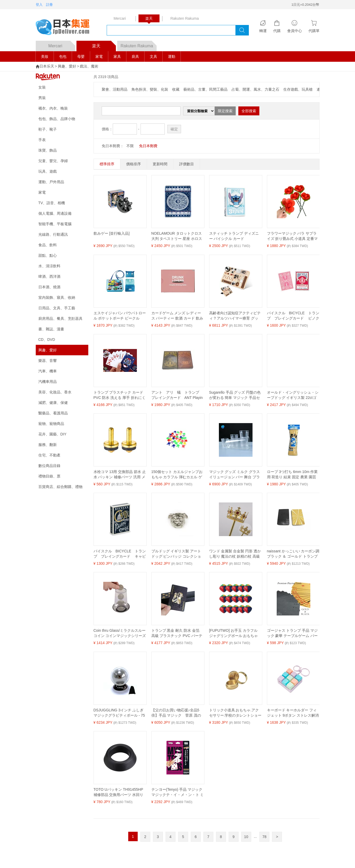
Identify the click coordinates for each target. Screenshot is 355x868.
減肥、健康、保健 (53, 403)
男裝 (42, 98)
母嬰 (81, 57)
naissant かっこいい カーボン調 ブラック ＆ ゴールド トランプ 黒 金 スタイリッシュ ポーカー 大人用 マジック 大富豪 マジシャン (293, 554)
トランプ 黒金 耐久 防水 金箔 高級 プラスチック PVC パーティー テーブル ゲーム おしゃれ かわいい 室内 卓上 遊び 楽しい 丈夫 (177, 633)
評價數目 (187, 164)
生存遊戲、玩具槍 (298, 89)
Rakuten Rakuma (139, 44)
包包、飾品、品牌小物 (57, 119)
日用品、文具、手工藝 (57, 308)
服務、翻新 (48, 445)
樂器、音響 (48, 361)
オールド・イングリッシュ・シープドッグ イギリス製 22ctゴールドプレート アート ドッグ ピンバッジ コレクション (293, 395)
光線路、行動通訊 (53, 234)
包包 (63, 57)
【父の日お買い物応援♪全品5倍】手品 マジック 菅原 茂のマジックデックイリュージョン (177, 713)
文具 (153, 57)
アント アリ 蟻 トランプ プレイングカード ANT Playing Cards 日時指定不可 (177, 395)
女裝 (42, 87)
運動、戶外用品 (51, 182)
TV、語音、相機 (52, 203)
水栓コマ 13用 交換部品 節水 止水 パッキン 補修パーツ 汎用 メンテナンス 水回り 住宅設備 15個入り (120, 475)
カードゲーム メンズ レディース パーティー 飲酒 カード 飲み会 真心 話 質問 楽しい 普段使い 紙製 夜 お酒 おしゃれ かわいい (177, 316)
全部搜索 (249, 111)
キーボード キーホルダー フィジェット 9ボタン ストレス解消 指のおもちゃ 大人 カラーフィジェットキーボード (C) (293, 713)
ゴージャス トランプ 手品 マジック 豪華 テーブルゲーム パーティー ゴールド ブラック (292, 633)
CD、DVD (47, 340)
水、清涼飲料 (49, 266)
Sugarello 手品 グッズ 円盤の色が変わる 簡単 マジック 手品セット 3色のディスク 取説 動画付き (235, 395)
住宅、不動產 (49, 455)
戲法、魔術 (89, 66)
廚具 (135, 57)
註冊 (49, 5)
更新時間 (160, 164)
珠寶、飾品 (48, 150)
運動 (172, 57)
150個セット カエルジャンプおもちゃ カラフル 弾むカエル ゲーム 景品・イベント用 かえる (177, 475)
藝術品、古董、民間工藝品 (205, 89)
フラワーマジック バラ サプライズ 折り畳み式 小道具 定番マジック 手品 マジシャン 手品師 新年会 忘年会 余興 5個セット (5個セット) (292, 236)
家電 (99, 57)
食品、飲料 (48, 245)
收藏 (176, 89)
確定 (174, 129)
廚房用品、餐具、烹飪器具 (60, 319)
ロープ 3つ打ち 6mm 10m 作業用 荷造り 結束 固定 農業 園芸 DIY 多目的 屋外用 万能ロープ (292, 475)
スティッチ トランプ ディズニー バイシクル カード (234, 236)
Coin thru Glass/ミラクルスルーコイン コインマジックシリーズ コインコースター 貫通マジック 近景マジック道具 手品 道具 (120, 633)
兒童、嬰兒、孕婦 (53, 161)
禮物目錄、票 (49, 476)
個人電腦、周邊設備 (55, 213)
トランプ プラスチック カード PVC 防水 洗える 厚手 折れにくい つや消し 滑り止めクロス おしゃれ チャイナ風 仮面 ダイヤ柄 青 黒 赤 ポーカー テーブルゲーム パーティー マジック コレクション (120, 395)
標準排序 (107, 164)
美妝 (45, 57)
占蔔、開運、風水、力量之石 (255, 89)
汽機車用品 (48, 382)
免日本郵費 (148, 146)
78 (265, 837)
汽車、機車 (48, 371)
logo (66, 28)
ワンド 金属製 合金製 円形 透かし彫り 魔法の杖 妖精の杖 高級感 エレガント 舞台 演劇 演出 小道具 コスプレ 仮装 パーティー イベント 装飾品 (235, 554)
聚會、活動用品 (115, 89)
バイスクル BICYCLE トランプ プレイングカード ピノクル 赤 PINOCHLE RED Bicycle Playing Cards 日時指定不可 (293, 316)
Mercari (62, 44)
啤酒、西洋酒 (49, 276)
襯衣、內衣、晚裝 (53, 108)
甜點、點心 (48, 255)
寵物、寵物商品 (51, 424)
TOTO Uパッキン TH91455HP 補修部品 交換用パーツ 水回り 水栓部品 (119, 792)
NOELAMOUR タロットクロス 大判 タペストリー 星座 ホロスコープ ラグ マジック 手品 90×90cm (177, 236)
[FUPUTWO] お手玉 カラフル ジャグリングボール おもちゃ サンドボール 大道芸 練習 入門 (235, 633)
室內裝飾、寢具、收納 (57, 297)
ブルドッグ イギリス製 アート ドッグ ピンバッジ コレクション (176, 554)
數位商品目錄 (49, 466)
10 (246, 837)
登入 (39, 5)
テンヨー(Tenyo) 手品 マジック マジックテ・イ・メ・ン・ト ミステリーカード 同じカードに (178, 792)
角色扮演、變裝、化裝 (150, 89)
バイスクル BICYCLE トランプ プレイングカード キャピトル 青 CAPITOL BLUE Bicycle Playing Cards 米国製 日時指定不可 (120, 554)
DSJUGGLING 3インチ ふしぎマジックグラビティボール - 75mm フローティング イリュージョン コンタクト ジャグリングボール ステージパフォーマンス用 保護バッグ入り (120, 713)
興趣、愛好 (67, 66)
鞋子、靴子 (48, 129)
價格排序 (133, 164)
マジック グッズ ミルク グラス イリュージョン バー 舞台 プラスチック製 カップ (235, 475)
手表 (42, 140)
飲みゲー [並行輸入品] (112, 233)
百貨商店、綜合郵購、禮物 (60, 487)
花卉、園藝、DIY (52, 434)
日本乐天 (47, 66)
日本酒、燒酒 (49, 287)
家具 (117, 57)
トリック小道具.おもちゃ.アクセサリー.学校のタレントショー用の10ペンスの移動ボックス (235, 713)
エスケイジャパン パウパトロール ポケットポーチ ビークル (120, 316)
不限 (130, 146)
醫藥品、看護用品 (53, 413)
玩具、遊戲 (48, 171)
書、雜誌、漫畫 (51, 329)
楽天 (104, 44)
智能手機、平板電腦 (55, 224)
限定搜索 (225, 111)
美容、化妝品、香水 (55, 392)
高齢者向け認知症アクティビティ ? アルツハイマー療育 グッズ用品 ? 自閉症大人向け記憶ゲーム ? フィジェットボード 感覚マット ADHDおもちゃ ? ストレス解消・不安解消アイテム (235, 316)
